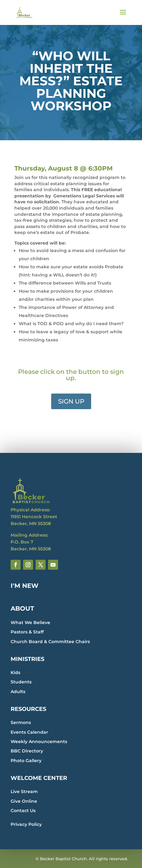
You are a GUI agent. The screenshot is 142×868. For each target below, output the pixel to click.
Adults (18, 692)
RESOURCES (28, 709)
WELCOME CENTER (39, 778)
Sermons (21, 722)
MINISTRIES (27, 659)
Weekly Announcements (39, 742)
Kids (15, 672)
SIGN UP (71, 401)
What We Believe (30, 622)
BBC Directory (27, 751)
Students (21, 682)
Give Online (24, 801)
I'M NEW (24, 586)
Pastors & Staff (27, 632)
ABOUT (22, 608)
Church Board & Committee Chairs (50, 642)
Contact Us (23, 811)
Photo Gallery (26, 761)
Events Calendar (29, 732)
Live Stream (24, 791)
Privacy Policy (26, 824)
